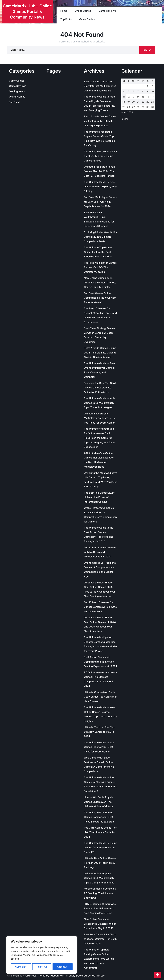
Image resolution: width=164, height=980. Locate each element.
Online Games (83, 11)
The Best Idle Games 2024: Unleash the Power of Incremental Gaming (100, 497)
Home (64, 11)
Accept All (63, 967)
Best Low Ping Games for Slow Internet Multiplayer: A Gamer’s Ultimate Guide (100, 86)
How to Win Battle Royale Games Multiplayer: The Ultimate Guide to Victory (98, 802)
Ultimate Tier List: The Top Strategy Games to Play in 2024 (99, 732)
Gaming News (17, 91)
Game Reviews (107, 11)
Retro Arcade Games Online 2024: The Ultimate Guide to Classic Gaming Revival (100, 353)
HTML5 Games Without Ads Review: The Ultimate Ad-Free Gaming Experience (100, 909)
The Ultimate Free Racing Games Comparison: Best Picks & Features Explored (99, 817)
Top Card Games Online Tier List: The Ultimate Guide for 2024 (100, 832)
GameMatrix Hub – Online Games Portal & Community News (27, 11)
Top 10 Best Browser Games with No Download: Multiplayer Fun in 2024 (100, 552)
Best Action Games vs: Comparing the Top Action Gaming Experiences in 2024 (100, 662)
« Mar (125, 119)
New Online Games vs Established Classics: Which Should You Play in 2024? (100, 924)
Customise (21, 967)
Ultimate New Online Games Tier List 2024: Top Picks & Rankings (100, 863)
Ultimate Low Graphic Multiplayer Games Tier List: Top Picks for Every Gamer (100, 418)
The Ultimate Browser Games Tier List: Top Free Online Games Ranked (101, 156)
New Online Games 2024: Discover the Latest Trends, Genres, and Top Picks (100, 282)
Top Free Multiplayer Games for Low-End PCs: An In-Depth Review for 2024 (100, 202)
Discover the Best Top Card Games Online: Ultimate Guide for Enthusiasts (100, 388)
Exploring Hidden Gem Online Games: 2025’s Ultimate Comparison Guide (101, 237)
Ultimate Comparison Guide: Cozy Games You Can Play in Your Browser (101, 697)
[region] (42, 955)
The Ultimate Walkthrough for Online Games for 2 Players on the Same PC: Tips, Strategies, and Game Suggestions (100, 438)
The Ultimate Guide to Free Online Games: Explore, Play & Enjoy (100, 187)
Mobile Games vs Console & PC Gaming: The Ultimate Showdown (100, 893)
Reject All (42, 967)
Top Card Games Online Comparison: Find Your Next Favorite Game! (100, 298)
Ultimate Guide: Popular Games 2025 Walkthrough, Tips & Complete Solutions (99, 878)
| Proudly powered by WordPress (84, 976)
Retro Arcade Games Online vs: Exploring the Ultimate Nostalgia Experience (100, 121)
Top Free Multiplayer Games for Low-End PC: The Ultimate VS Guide (100, 267)
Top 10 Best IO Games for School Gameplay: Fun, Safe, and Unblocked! (101, 607)
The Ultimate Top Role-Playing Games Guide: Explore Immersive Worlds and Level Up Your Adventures (99, 959)
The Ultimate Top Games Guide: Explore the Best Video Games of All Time (98, 252)
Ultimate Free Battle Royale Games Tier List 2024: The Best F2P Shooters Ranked (100, 171)
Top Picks (66, 19)
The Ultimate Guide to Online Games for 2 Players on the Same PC (100, 848)
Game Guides (87, 19)
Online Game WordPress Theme (27, 976)
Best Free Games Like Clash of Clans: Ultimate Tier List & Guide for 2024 (100, 939)
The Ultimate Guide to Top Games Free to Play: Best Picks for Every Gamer (99, 747)
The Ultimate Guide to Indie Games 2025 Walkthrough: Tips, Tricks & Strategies (100, 403)
